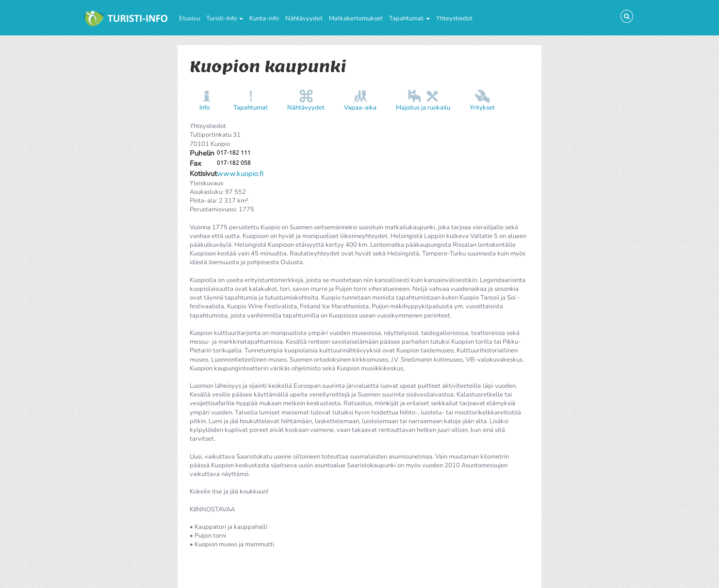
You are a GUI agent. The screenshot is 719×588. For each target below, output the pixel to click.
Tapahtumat (409, 18)
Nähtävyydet (304, 18)
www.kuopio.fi (240, 174)
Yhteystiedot (454, 18)
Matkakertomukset (356, 18)
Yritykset (482, 108)
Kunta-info (264, 18)
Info (204, 108)
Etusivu (189, 18)
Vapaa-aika (360, 108)
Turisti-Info (225, 18)
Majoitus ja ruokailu (423, 108)
